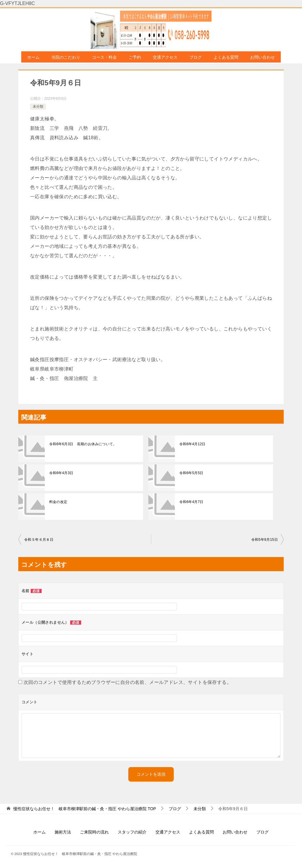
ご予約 (135, 57)
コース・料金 (104, 57)
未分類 (38, 107)
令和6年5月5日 (191, 473)
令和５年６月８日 (39, 540)
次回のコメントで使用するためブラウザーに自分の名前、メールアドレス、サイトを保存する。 (128, 682)
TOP (85, 809)
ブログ (196, 57)
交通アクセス (165, 57)
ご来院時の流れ (94, 832)
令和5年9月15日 (265, 540)
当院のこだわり (66, 57)
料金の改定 (58, 502)
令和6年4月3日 (61, 473)
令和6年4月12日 (192, 444)
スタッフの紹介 (132, 832)
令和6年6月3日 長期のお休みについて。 (82, 444)
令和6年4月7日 (191, 502)
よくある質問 (226, 57)
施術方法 (63, 832)
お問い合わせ (262, 57)
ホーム (33, 57)
